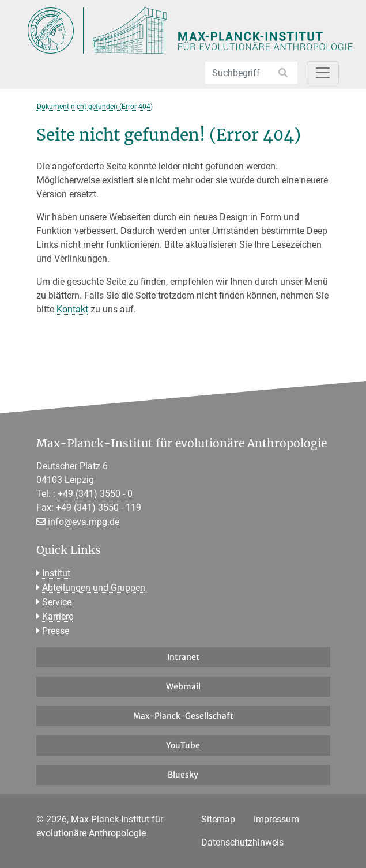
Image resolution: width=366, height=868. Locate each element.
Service (57, 602)
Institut (56, 573)
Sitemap (218, 819)
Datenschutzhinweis (242, 842)
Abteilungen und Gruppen (94, 588)
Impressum (276, 819)
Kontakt (72, 309)
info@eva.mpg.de (84, 522)
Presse (56, 631)
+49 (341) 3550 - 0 (95, 494)
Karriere (58, 616)
